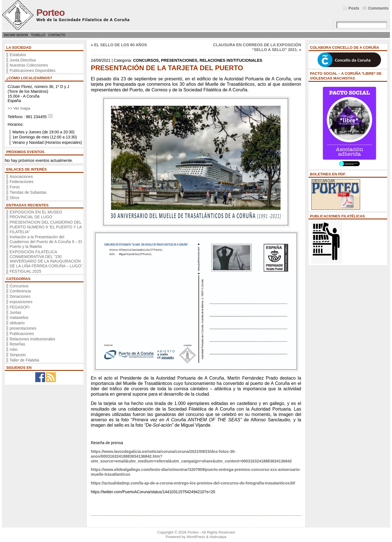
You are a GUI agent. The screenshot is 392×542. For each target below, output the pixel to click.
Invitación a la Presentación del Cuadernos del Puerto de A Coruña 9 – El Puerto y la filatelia (46, 242)
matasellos (19, 318)
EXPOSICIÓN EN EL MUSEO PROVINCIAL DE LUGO (36, 214)
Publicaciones (22, 334)
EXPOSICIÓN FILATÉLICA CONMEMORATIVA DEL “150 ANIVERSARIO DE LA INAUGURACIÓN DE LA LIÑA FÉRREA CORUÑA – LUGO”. (46, 259)
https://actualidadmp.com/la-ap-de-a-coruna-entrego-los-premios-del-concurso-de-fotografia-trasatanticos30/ (193, 483)
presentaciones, (180, 60)
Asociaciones (21, 177)
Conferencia (20, 291)
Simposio (18, 355)
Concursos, (147, 60)
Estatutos (18, 55)
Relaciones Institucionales (32, 339)
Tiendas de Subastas (28, 192)
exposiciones (21, 302)
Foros (15, 187)
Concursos (19, 286)
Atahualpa (218, 537)
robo (14, 349)
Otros (14, 198)
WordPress (196, 537)
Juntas (15, 312)
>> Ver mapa (19, 108)
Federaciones (22, 182)
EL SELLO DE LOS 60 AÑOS (121, 45)
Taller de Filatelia (24, 360)
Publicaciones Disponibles (33, 70)
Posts (354, 8)
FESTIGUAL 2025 (25, 271)
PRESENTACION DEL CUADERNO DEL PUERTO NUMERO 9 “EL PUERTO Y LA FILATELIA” (46, 227)
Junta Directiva (23, 60)
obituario (17, 323)
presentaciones (23, 328)
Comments (378, 8)
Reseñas (17, 344)
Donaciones (20, 296)
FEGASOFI (20, 307)
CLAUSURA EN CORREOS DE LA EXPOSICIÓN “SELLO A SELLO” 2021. (257, 47)
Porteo (50, 13)
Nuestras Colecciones (29, 65)
